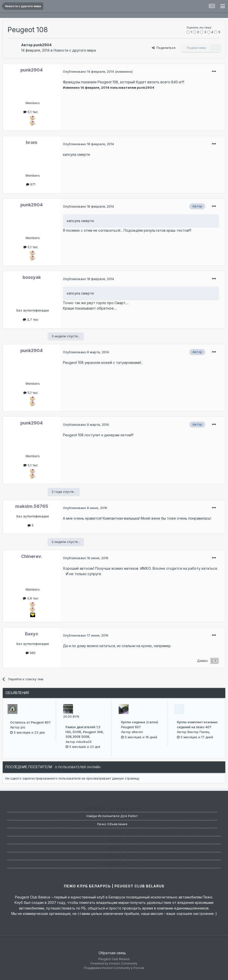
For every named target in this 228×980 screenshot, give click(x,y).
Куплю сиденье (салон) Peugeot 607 (140, 724)
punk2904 (43, 45)
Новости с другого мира (75, 50)
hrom (32, 142)
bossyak (32, 277)
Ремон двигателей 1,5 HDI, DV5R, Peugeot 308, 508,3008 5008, (85, 732)
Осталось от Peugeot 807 (30, 722)
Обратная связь (112, 953)
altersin (137, 732)
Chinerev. (32, 556)
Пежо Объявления (112, 824)
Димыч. (203, 661)
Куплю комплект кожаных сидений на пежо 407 (197, 724)
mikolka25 (84, 742)
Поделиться (164, 48)
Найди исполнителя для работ (112, 816)
